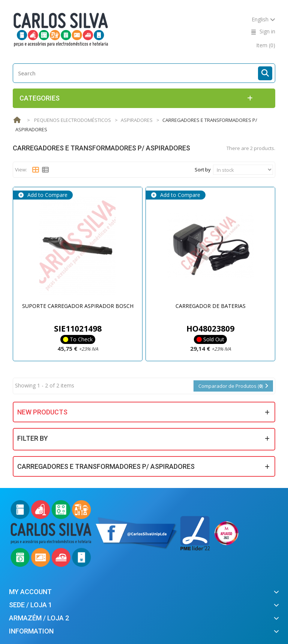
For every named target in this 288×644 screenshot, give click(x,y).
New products (42, 412)
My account (30, 592)
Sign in (267, 31)
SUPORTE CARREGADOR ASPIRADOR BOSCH (78, 306)
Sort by (203, 170)
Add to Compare (47, 195)
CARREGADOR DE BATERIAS (211, 306)
